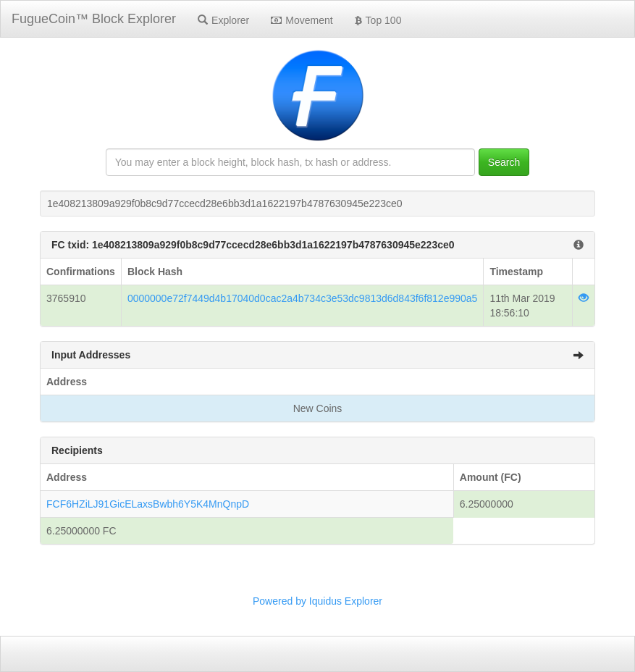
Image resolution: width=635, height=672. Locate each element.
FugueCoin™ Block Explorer (94, 19)
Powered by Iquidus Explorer (317, 601)
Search (504, 162)
